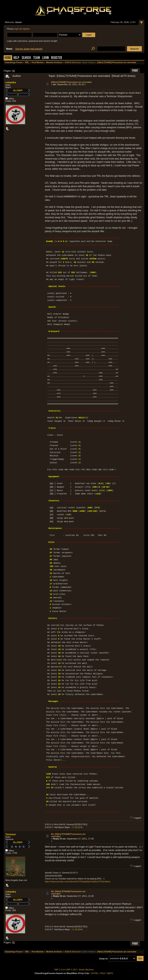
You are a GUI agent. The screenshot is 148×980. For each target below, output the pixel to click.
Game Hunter (88, 62)
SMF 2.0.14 (60, 970)
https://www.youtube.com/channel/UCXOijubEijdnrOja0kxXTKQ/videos (78, 882)
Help (16, 58)
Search (26, 58)
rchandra (11, 82)
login (17, 29)
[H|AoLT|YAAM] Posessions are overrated (71, 82)
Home (8, 58)
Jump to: (104, 959)
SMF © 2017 (72, 970)
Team (37, 58)
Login (45, 58)
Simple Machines (86, 970)
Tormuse (11, 834)
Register (57, 58)
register (26, 29)
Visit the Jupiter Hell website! (29, 49)
